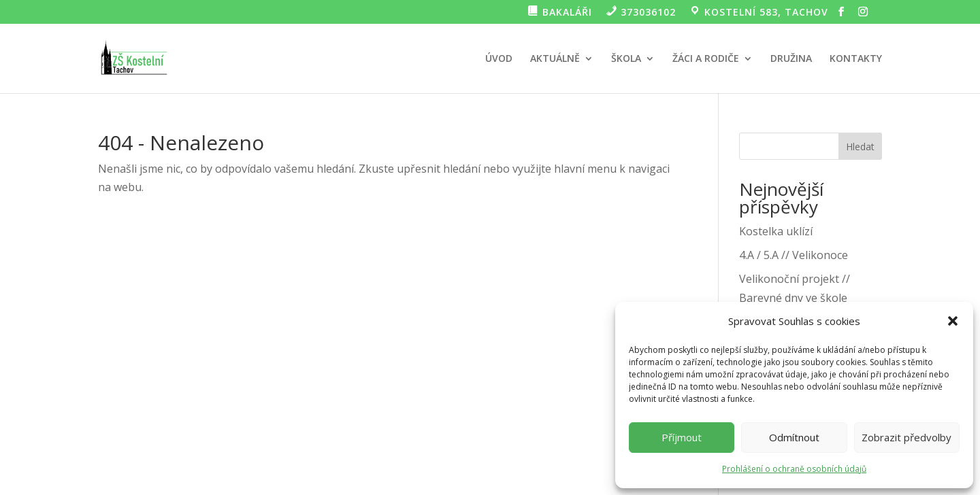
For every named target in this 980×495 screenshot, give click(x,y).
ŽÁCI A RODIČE (706, 59)
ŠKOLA (626, 59)
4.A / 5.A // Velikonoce (794, 255)
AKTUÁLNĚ (555, 59)
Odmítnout (794, 437)
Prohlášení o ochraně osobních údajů (794, 469)
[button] (953, 321)
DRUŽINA (791, 59)
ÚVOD (499, 59)
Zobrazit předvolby (906, 437)
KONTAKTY (856, 59)
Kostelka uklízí (776, 231)
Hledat (860, 147)
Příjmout (682, 437)
